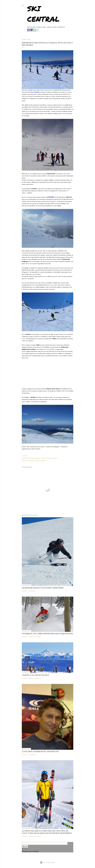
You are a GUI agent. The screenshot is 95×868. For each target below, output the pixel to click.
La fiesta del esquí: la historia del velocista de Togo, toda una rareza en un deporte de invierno (47, 832)
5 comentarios (32, 591)
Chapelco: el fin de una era (35, 675)
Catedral (43, 458)
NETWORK (31, 27)
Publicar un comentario (35, 637)
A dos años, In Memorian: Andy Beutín (40, 751)
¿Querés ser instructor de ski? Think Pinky (43, 588)
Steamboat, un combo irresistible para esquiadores (47, 634)
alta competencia (36, 458)
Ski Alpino (48, 458)
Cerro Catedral (35, 92)
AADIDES (28, 458)
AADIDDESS (50, 197)
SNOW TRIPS (52, 27)
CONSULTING (41, 27)
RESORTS (61, 27)
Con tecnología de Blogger (48, 862)
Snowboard (54, 458)
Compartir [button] (25, 456)
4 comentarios (32, 755)
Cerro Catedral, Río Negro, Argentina (36, 461)
